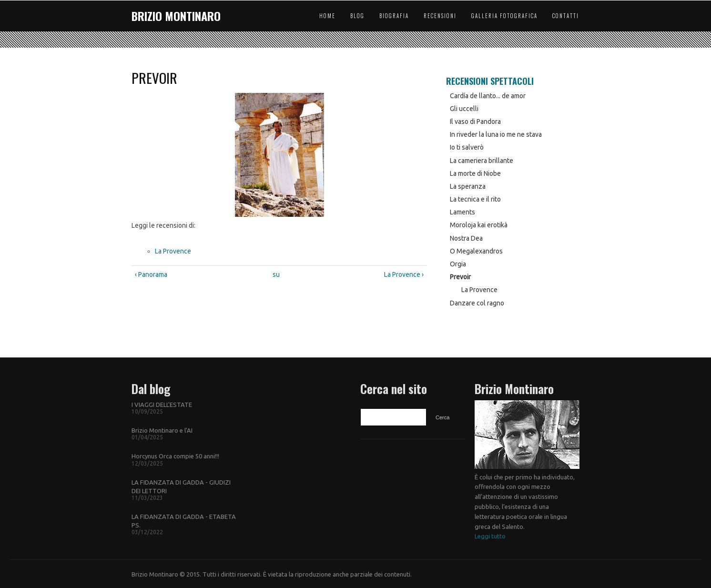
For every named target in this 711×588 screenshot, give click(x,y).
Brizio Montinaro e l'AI (162, 430)
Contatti (566, 16)
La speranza (468, 186)
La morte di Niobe (475, 173)
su (276, 274)
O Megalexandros (476, 251)
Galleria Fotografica (504, 16)
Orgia (458, 264)
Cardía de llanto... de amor (488, 96)
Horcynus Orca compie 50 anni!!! (175, 456)
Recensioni (440, 16)
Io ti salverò (467, 147)
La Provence (173, 251)
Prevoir (460, 277)
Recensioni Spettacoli (490, 81)
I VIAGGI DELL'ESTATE (162, 405)
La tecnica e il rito (475, 199)
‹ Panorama (151, 274)
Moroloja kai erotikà (479, 225)
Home (327, 16)
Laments (462, 212)
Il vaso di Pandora (475, 122)
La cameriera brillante (482, 161)
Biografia (394, 16)
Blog (357, 16)
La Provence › (404, 274)
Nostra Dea (466, 238)
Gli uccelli (464, 109)
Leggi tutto (490, 536)
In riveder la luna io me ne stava (496, 134)
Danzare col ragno (477, 303)
